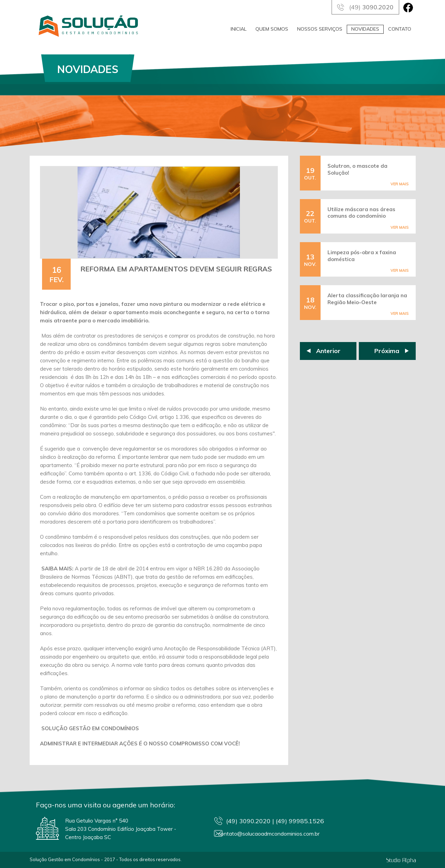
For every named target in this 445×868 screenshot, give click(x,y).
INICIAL (239, 29)
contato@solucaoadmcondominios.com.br (286, 834)
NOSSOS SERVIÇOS (320, 29)
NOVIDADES (365, 29)
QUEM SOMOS (272, 29)
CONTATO (400, 29)
